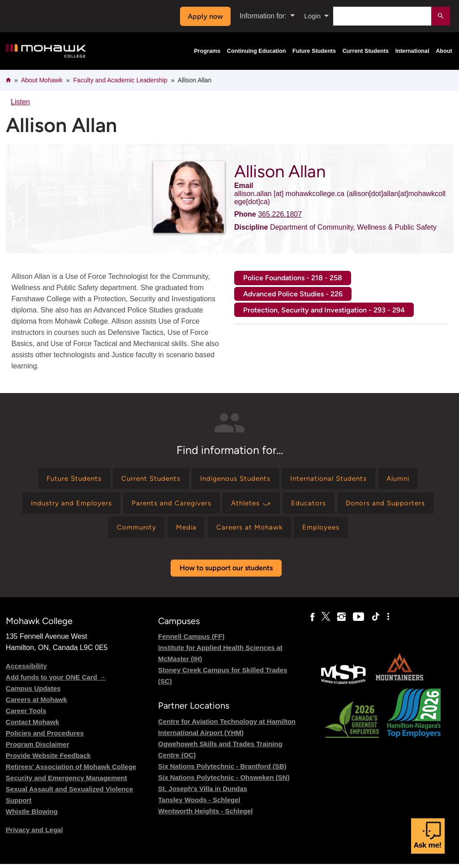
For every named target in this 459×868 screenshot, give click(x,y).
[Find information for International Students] (334, 479)
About (444, 51)
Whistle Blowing (32, 816)
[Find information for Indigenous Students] (236, 479)
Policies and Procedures (45, 738)
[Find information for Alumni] (408, 479)
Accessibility (26, 670)
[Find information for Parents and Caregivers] (169, 505)
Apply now (204, 16)
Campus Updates (33, 693)
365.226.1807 (280, 214)
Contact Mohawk (32, 726)
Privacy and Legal (34, 834)
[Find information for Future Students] (65, 479)
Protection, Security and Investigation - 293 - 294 (324, 310)
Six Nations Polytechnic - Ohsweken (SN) (224, 781)
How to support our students (226, 572)
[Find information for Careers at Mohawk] (251, 531)
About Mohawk (42, 80)
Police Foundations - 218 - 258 (293, 278)
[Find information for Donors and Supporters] (393, 505)
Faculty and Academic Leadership (120, 80)
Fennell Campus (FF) (191, 641)
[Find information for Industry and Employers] (65, 505)
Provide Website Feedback (48, 760)
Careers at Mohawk (36, 704)
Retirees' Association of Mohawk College (71, 771)
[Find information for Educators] (313, 505)
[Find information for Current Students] (146, 479)
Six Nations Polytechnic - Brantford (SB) (222, 770)
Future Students (314, 51)
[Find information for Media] (184, 531)
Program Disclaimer (38, 749)
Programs (207, 51)
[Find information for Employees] (326, 531)
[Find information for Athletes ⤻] (253, 505)
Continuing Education (257, 51)
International (412, 51)
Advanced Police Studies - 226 (293, 294)
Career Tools (26, 715)
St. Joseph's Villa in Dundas (203, 793)
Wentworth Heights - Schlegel (205, 815)
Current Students (366, 51)
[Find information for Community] (132, 531)
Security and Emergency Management (66, 782)
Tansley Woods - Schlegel (199, 804)
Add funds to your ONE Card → (56, 682)
